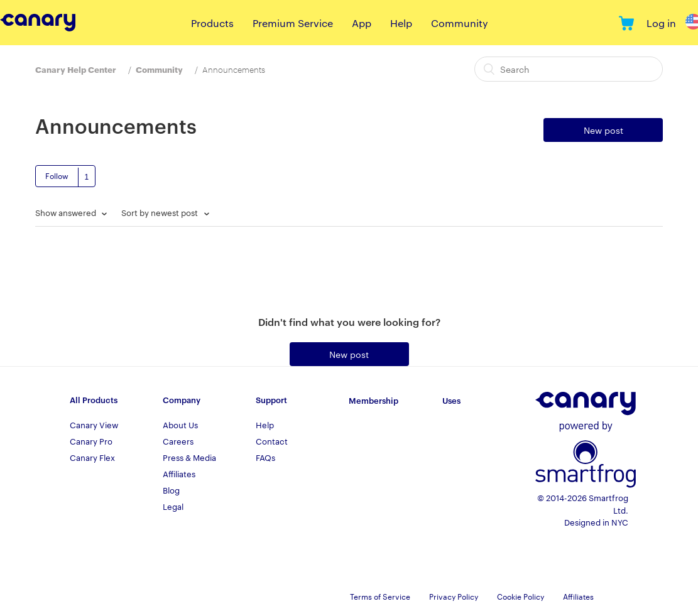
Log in (661, 23)
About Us (180, 424)
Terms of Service (380, 596)
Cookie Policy (521, 596)
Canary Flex (92, 457)
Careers (178, 441)
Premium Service (293, 23)
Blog (171, 490)
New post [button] (603, 130)
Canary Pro (91, 441)
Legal (173, 506)
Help (401, 23)
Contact (272, 441)
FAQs (265, 457)
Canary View (94, 424)
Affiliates (179, 473)
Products (212, 23)
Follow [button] (57, 175)
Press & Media (189, 457)
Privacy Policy (454, 596)
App (362, 23)
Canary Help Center (76, 69)
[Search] (569, 69)
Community (460, 23)
